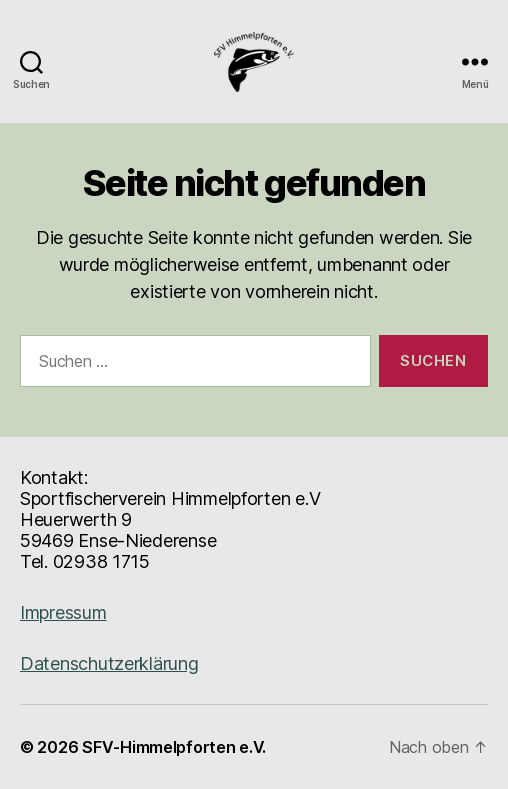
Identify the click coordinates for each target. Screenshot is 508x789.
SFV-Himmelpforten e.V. (174, 747)
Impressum (63, 612)
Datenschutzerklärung (109, 663)
